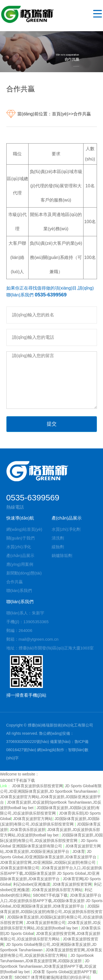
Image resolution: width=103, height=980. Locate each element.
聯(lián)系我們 (19, 590)
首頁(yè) (60, 114)
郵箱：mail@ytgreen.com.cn (32, 639)
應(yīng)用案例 (20, 564)
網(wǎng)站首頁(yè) (24, 529)
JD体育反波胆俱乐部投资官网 (37, 786)
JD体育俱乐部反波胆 (28, 830)
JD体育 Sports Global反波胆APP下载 (65, 972)
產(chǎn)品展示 (20, 555)
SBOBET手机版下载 (17, 780)
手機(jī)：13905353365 (27, 622)
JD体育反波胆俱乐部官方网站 (57, 890)
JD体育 (78, 851)
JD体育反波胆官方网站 (33, 819)
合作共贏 (82, 114)
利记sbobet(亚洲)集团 (32, 884)
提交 (52, 424)
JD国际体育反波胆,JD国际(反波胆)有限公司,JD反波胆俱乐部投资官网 (51, 912)
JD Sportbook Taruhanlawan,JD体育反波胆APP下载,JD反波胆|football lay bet (48, 966)
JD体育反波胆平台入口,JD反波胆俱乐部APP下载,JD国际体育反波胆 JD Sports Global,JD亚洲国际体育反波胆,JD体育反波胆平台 (51, 873)
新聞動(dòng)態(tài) (24, 573)
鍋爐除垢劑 (62, 555)
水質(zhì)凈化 (19, 547)
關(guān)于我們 (20, 538)
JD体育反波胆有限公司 (20, 868)
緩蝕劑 (58, 547)
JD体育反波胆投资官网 (72, 884)
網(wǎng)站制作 (51, 750)
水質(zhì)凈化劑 (66, 529)
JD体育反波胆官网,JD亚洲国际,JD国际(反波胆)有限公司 (48, 862)
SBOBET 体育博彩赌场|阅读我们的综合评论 (52, 977)
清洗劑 (58, 538)
